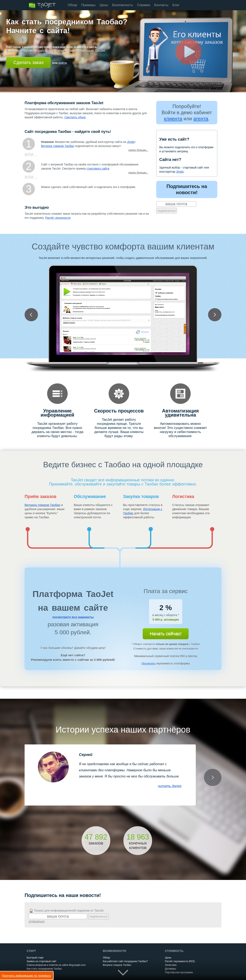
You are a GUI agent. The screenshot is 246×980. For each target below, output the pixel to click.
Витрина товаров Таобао (58, 146)
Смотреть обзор (75, 117)
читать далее (170, 786)
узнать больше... (138, 150)
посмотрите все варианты (73, 617)
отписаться (37, 921)
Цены (104, 5)
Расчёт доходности (58, 218)
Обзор (72, 5)
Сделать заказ (28, 62)
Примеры (88, 5)
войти (63, 63)
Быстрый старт (35, 958)
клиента (173, 119)
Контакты (161, 5)
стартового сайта (98, 169)
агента (201, 119)
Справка (144, 5)
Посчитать (148, 663)
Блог (176, 5)
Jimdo (131, 142)
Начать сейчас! (166, 634)
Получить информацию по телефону (27, 976)
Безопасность (123, 5)
